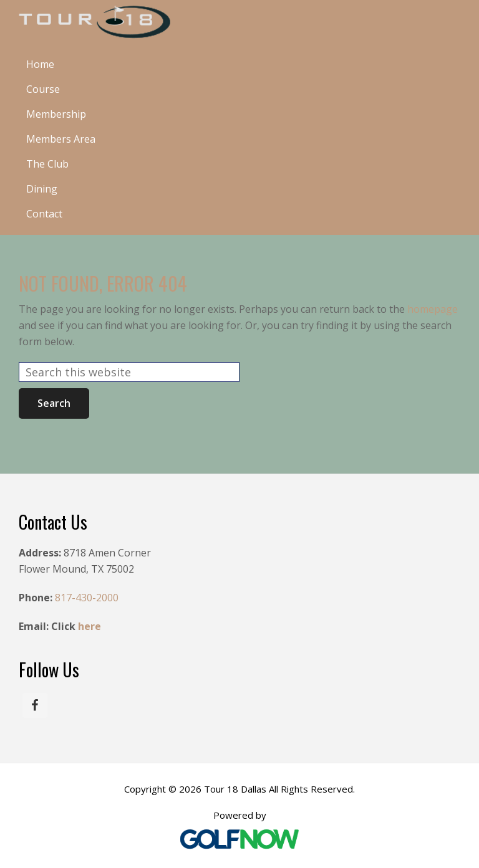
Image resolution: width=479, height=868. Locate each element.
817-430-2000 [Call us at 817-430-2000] (87, 598)
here (90, 626)
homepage (433, 309)
